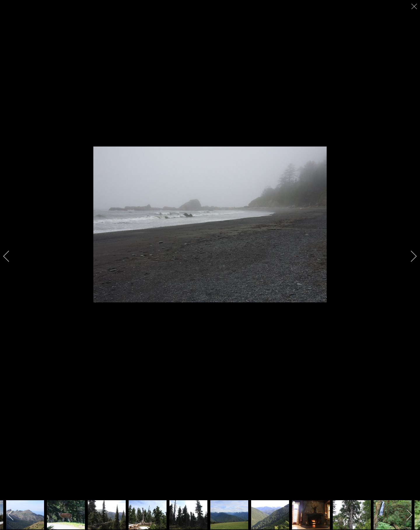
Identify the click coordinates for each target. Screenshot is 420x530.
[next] (410, 256)
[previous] (10, 256)
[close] (415, 6)
